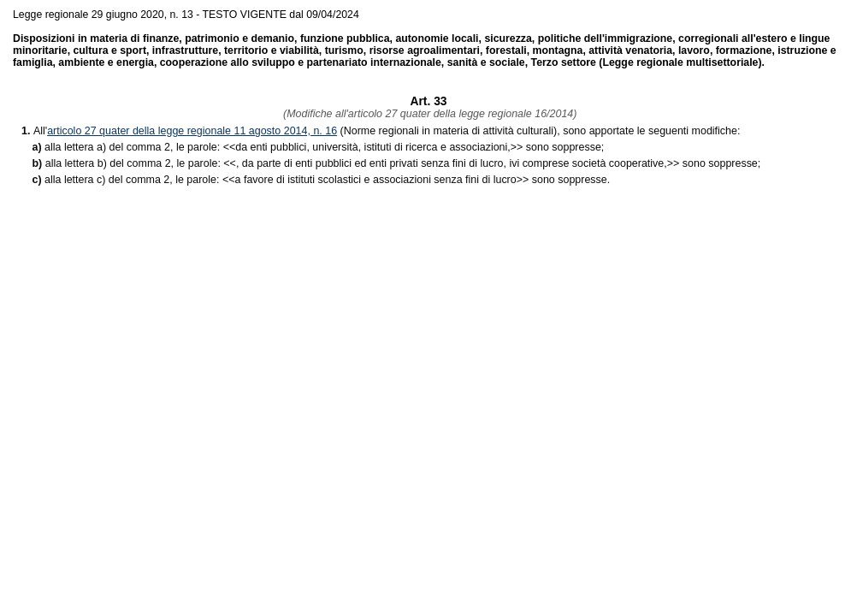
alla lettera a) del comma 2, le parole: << (140, 147)
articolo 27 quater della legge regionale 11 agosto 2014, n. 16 (192, 131)
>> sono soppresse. (423, 180)
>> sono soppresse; (420, 147)
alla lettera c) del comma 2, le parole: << (139, 180)
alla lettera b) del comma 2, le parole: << (141, 163)
